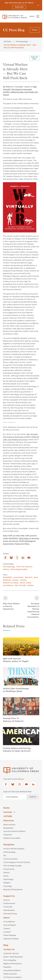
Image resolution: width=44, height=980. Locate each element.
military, (23, 580)
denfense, (7, 580)
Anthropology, (9, 567)
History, (6, 569)
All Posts (7, 41)
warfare (30, 585)
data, (36, 577)
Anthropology (22, 41)
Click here (24, 539)
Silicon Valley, (25, 583)
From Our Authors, (24, 567)
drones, (16, 580)
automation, (19, 577)
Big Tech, (29, 577)
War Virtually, (20, 585)
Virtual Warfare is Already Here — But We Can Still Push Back (20, 46)
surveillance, (8, 585)
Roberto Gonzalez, (11, 583)
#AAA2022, (8, 577)
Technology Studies (19, 569)
